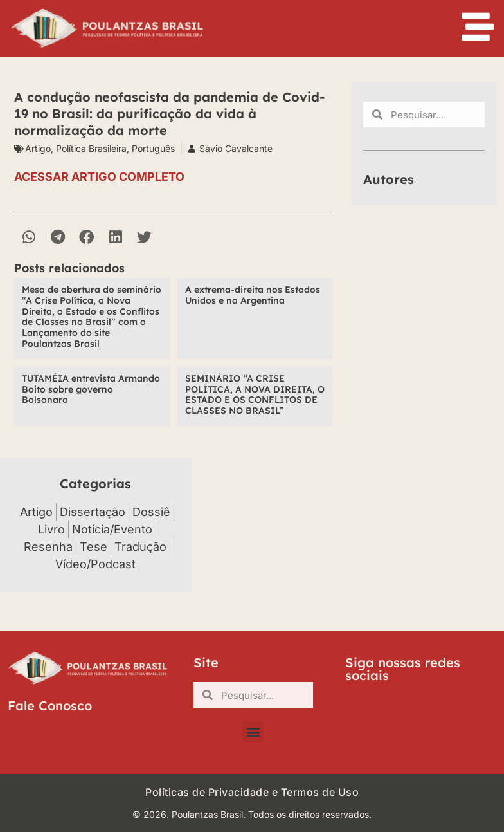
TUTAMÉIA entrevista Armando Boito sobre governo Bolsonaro (91, 389)
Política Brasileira (91, 148)
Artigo (38, 148)
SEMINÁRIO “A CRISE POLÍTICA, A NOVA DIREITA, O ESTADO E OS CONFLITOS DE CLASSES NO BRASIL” (255, 394)
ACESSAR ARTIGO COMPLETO (99, 177)
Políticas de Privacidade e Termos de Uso (252, 792)
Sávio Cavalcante (236, 148)
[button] (29, 237)
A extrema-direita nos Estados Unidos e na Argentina (253, 295)
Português (153, 148)
